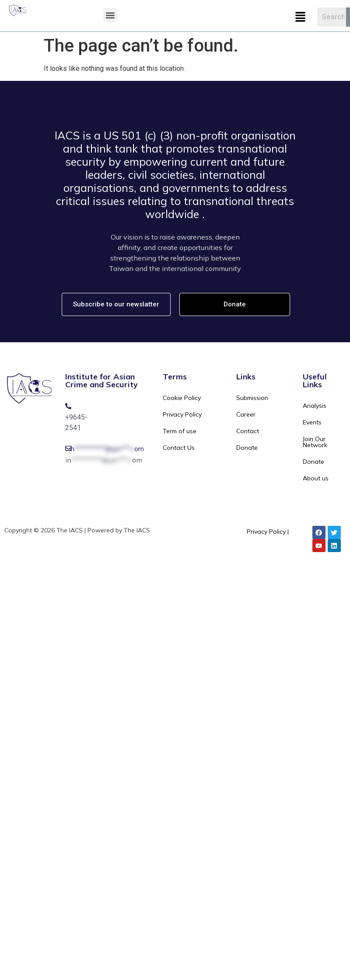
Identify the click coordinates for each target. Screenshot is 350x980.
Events (312, 422)
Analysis (315, 406)
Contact (248, 431)
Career (246, 414)
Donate (247, 448)
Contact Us (179, 448)
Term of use (180, 431)
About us (316, 478)
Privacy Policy (182, 414)
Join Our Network (315, 442)
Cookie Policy (182, 398)
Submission (252, 398)
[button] (110, 15)
